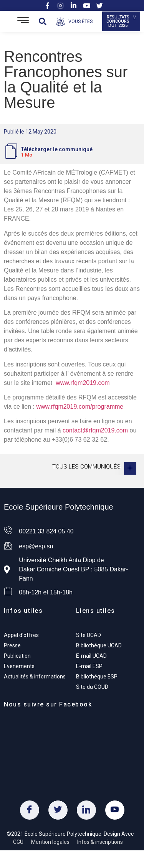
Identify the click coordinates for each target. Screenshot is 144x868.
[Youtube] (115, 810)
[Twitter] (58, 810)
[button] (42, 21)
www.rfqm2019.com (83, 383)
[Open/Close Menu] (23, 21)
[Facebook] (30, 810)
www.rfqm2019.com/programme (80, 407)
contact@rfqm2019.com (95, 430)
